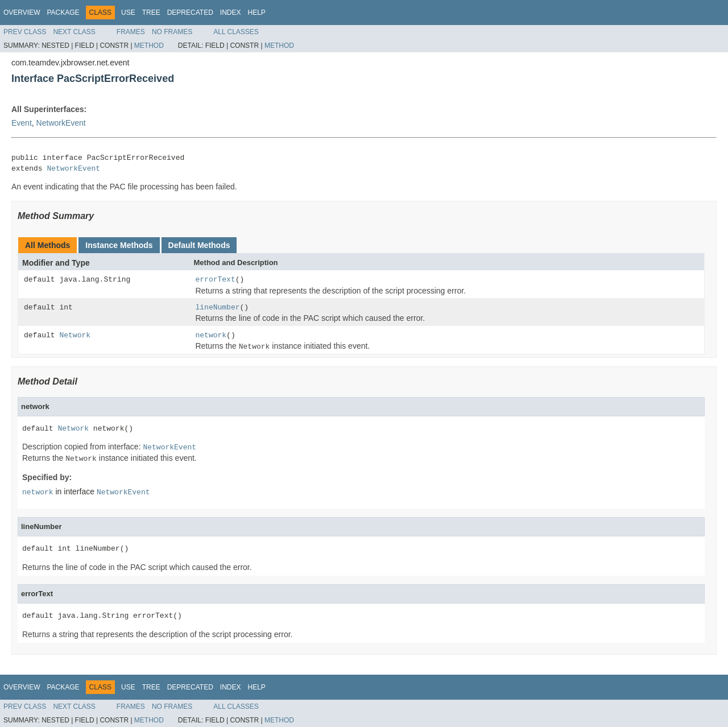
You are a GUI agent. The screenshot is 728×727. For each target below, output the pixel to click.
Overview (22, 13)
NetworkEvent (61, 123)
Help (256, 13)
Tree (151, 13)
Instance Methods (119, 245)
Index (231, 13)
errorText (216, 280)
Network (75, 335)
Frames (131, 32)
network (211, 335)
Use (128, 13)
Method (149, 46)
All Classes (236, 32)
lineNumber (218, 307)
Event (22, 123)
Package (63, 13)
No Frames (172, 32)
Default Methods (199, 245)
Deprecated (190, 13)
